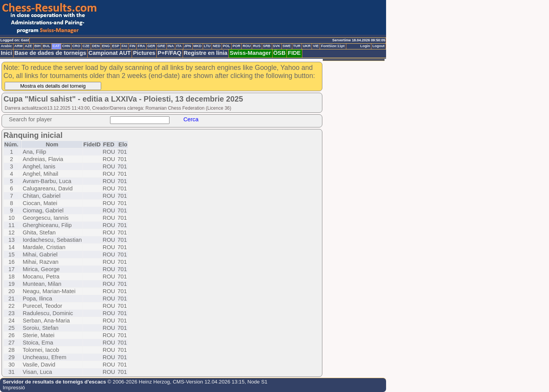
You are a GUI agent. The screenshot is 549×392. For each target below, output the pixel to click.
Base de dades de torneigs (50, 53)
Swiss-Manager (250, 53)
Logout (378, 46)
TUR (297, 46)
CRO (76, 46)
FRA (141, 46)
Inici (6, 53)
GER (151, 46)
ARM (18, 46)
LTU (207, 46)
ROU (247, 46)
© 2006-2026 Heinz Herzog (138, 382)
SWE (287, 46)
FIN (132, 46)
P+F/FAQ (169, 53)
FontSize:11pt (333, 46)
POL (226, 46)
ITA (179, 46)
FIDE (294, 53)
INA (171, 46)
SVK (277, 46)
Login (365, 46)
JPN (188, 46)
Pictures (144, 53)
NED (217, 46)
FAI (125, 46)
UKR (307, 46)
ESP (116, 46)
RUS (257, 46)
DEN (96, 46)
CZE (86, 46)
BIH (37, 46)
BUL (47, 46)
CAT (56, 46)
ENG (106, 46)
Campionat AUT (109, 53)
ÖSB (280, 53)
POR (236, 46)
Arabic (6, 46)
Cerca (191, 119)
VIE (316, 46)
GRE (161, 46)
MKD (197, 46)
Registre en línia (206, 53)
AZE (28, 46)
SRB (267, 46)
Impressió (14, 388)
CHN (66, 46)
